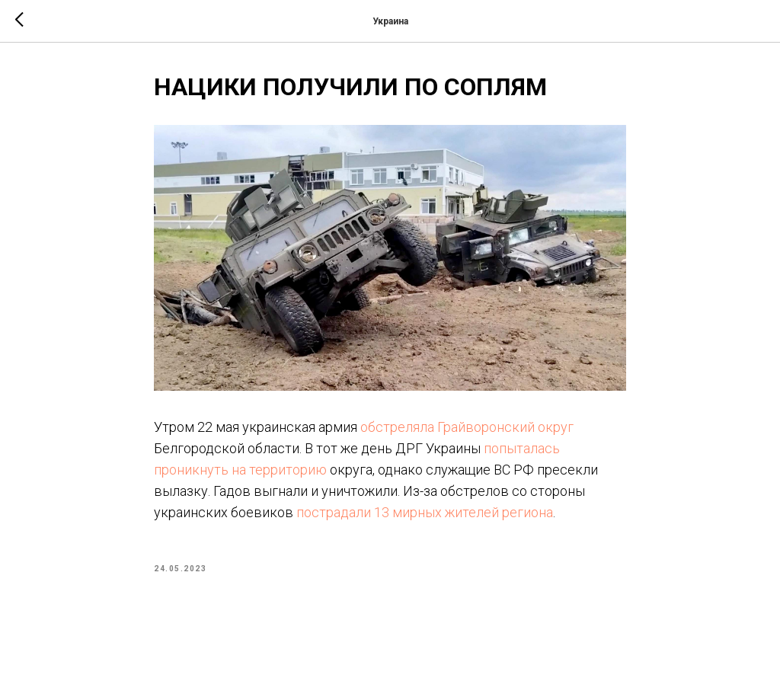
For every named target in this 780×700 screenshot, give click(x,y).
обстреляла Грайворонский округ (467, 427)
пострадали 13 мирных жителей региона (425, 512)
